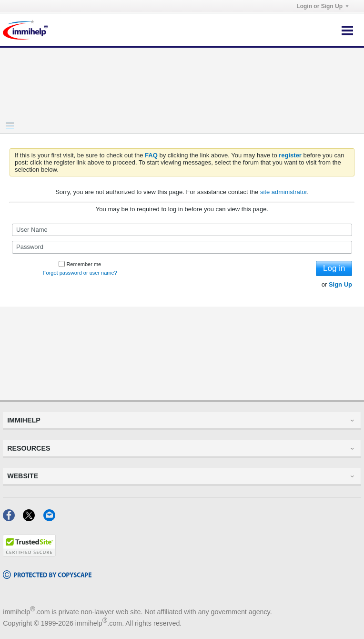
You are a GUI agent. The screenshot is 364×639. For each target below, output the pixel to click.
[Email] (52, 518)
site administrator (283, 192)
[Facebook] (13, 518)
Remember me (80, 264)
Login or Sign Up (323, 6)
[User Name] (182, 230)
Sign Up (340, 284)
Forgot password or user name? (80, 273)
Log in (334, 268)
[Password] (182, 247)
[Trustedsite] (29, 553)
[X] (33, 518)
